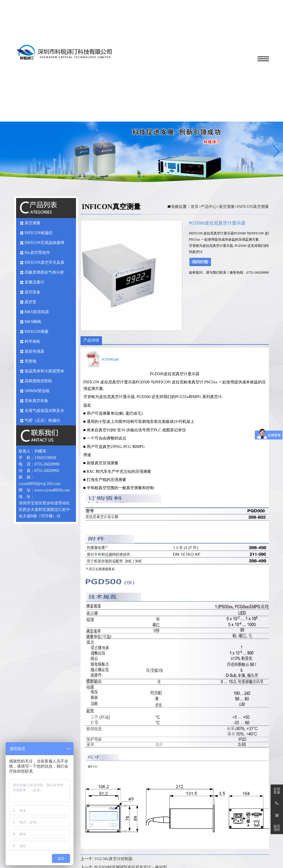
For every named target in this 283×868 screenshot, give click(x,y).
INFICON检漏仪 (39, 233)
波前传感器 (34, 351)
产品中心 (209, 206)
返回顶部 (277, 828)
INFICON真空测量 (253, 206)
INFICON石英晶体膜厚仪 (44, 244)
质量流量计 (34, 282)
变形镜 (31, 361)
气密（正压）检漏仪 (42, 420)
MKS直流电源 (37, 312)
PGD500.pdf (110, 359)
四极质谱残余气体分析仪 (44, 274)
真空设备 (32, 292)
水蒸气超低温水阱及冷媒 (44, 412)
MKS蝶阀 (33, 322)
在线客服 (277, 791)
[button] (276, 152)
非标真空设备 (36, 401)
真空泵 (31, 302)
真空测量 (32, 223)
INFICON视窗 (37, 332)
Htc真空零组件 (37, 253)
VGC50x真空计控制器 (113, 859)
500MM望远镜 (37, 391)
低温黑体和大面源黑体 (44, 371)
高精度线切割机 (38, 381)
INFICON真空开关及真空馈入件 (44, 264)
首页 (195, 206)
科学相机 (32, 341)
